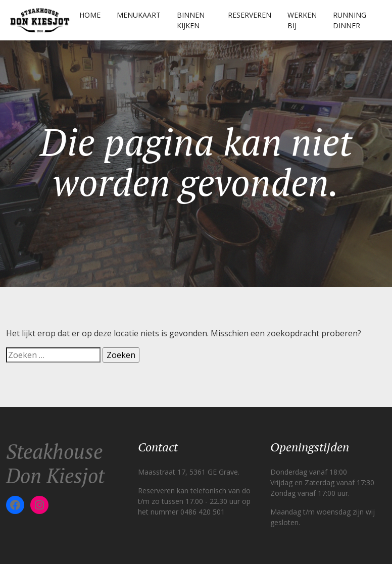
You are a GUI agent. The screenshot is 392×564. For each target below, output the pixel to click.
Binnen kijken (191, 20)
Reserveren (250, 15)
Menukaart (139, 15)
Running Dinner (350, 20)
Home (90, 15)
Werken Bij (302, 20)
